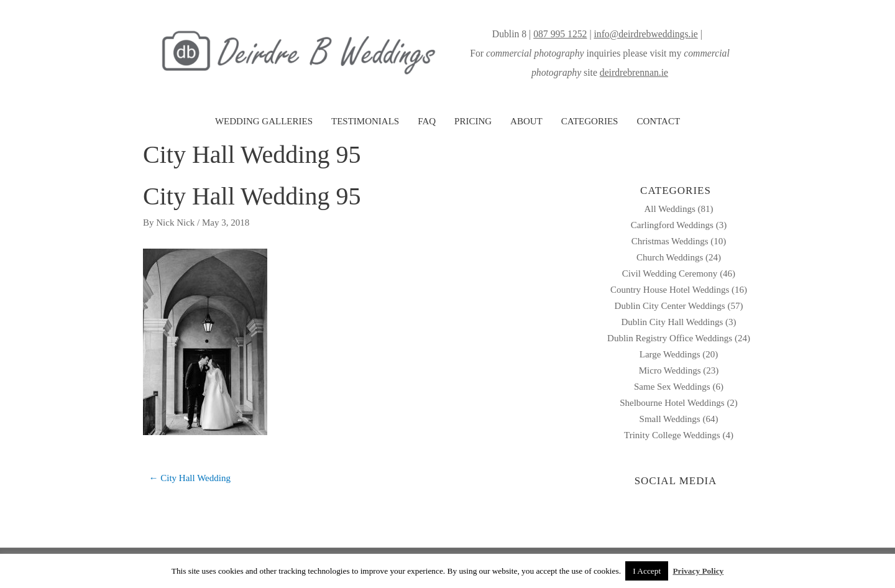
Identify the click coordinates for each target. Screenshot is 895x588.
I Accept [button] (647, 571)
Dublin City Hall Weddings (672, 322)
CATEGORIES (590, 121)
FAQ (427, 121)
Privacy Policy (698, 571)
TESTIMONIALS (365, 121)
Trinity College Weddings (672, 435)
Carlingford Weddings (672, 225)
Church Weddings (670, 257)
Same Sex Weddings (672, 387)
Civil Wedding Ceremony (670, 273)
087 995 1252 (560, 34)
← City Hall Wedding (190, 478)
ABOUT (526, 121)
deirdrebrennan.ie (634, 72)
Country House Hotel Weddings (670, 290)
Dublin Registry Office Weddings (670, 338)
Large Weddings (670, 354)
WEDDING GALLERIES (264, 121)
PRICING (473, 121)
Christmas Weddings (670, 241)
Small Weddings (670, 419)
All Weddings (669, 209)
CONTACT (658, 121)
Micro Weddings (670, 370)
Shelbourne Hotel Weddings (672, 403)
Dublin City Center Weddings (670, 306)
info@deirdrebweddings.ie (645, 34)
